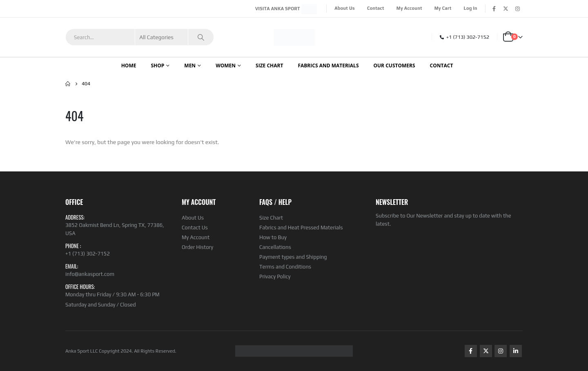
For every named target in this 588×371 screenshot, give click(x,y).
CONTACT (442, 66)
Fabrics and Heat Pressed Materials (301, 228)
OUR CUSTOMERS (394, 66)
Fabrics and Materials (328, 66)
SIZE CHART (269, 66)
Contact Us (195, 228)
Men (190, 66)
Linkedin (516, 351)
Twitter (486, 351)
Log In (470, 8)
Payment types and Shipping (293, 257)
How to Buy (273, 237)
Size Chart (271, 218)
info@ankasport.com (90, 274)
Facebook (471, 351)
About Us (345, 8)
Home (129, 66)
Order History (197, 247)
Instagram (501, 351)
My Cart (443, 8)
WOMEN (226, 66)
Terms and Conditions (285, 267)
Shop (157, 66)
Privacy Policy (275, 277)
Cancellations (275, 247)
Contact (376, 8)
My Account (409, 8)
